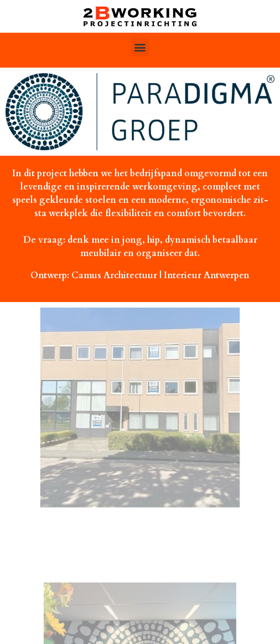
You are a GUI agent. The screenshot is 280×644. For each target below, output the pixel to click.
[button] (140, 47)
